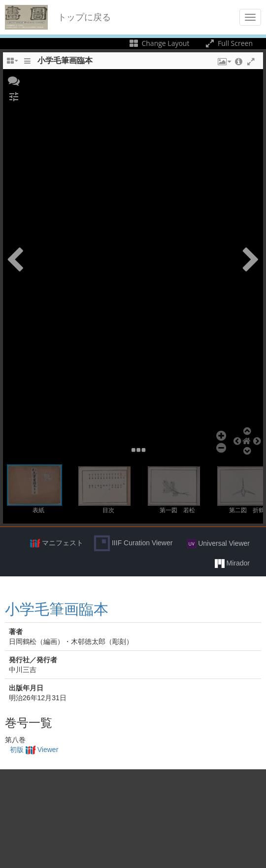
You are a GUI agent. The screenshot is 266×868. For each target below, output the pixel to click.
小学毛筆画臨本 (57, 609)
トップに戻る (84, 17)
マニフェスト (57, 543)
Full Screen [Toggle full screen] (228, 43)
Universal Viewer (218, 544)
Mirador (232, 564)
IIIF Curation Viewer (133, 543)
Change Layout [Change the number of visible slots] (159, 43)
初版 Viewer (34, 750)
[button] (14, 80)
